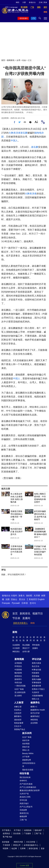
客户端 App (7, 837)
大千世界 (26, 757)
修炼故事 (23, 816)
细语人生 (36, 699)
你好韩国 (26, 744)
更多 (43, 848)
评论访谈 (37, 659)
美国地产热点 (20, 729)
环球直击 (18, 666)
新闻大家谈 (36, 663)
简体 (45, 2)
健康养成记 (35, 716)
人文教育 (19, 703)
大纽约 (14, 596)
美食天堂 (26, 747)
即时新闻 (36, 645)
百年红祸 (23, 800)
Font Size (36, 122)
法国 (7, 599)
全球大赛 (26, 652)
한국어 (33, 603)
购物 (33, 623)
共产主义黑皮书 (26, 807)
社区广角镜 (19, 689)
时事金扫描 (36, 670)
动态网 (14, 848)
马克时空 (36, 692)
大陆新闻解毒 (37, 696)
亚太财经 (18, 696)
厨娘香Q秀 (27, 760)
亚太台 (22, 599)
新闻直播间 (24, 18)
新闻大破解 (36, 679)
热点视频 (26, 645)
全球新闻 (18, 663)
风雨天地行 (24, 803)
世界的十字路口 (38, 689)
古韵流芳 (18, 713)
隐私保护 (38, 830)
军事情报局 (36, 683)
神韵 (18, 2)
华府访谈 (18, 683)
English (41, 599)
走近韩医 (34, 723)
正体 (41, 2)
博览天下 (26, 648)
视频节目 (38, 613)
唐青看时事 (36, 686)
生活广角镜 (27, 737)
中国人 (14, 141)
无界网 (23, 848)
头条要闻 (16, 645)
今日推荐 (16, 648)
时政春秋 (36, 673)
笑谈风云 (18, 710)
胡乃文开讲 (35, 713)
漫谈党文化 (24, 813)
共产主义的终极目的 (28, 787)
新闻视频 (19, 659)
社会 (24, 60)
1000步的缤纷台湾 (29, 765)
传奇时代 (23, 781)
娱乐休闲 (27, 733)
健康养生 (35, 703)
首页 (3, 60)
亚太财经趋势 (20, 692)
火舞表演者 (15, 133)
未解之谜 (18, 707)
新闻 (15, 632)
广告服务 (27, 833)
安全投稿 (17, 833)
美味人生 (26, 750)
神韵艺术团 (18, 842)
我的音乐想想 (28, 770)
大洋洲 (37, 596)
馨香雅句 (18, 716)
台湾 (18, 60)
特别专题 (24, 773)
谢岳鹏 (24, 133)
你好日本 (26, 740)
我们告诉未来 (25, 777)
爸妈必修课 (19, 723)
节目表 (16, 618)
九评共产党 (24, 794)
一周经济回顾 (20, 686)
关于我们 (17, 830)
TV (34, 18)
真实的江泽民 (25, 797)
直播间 (26, 618)
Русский (16, 603)
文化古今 (18, 726)
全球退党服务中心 (31, 845)
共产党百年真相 (26, 784)
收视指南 (28, 830)
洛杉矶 (29, 596)
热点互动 (36, 666)
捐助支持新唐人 (21, 623)
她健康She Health (38, 710)
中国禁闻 (18, 670)
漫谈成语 (18, 720)
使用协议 (6, 833)
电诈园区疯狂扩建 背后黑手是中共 (17, 532)
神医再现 (34, 720)
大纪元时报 (31, 842)
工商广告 (23, 820)
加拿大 (22, 596)
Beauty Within (28, 753)
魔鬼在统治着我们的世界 (30, 790)
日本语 (25, 603)
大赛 (24, 2)
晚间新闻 (18, 673)
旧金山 (14, 599)
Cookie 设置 (24, 865)
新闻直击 (18, 676)
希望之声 (17, 845)
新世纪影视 (33, 848)
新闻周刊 (18, 679)
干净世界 (6, 845)
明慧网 (5, 848)
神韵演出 (16, 652)
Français (6, 603)
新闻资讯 (11, 60)
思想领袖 (36, 676)
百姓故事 (23, 810)
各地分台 (32, 2)
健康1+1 (34, 707)
